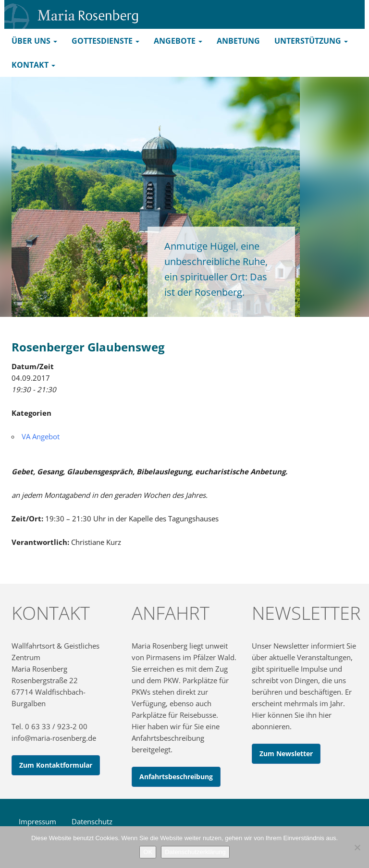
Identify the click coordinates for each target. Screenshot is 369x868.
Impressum (37, 821)
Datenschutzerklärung (195, 852)
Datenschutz (92, 821)
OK (148, 852)
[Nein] (357, 847)
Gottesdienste (105, 41)
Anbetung (238, 41)
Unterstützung (311, 41)
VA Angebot (41, 436)
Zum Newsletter (286, 753)
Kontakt (33, 65)
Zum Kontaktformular (56, 765)
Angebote (178, 41)
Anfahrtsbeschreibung (176, 777)
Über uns (34, 41)
